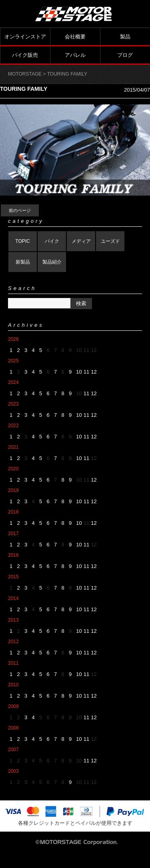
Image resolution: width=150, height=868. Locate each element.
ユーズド (110, 241)
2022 (13, 426)
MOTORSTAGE (25, 74)
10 (79, 372)
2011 (13, 663)
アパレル (75, 55)
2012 (13, 642)
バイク (52, 241)
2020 (13, 469)
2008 (13, 728)
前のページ (20, 210)
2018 (13, 512)
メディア (81, 241)
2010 (13, 685)
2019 (13, 490)
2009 (13, 706)
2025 (13, 361)
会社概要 (75, 37)
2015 (13, 577)
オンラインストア (25, 37)
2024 (13, 382)
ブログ (125, 55)
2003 (13, 771)
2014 (13, 598)
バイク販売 (25, 55)
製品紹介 (52, 262)
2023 (13, 404)
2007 (13, 750)
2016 (13, 555)
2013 (13, 620)
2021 (13, 447)
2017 (13, 534)
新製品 (23, 262)
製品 (125, 37)
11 (86, 372)
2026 (13, 339)
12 (94, 372)
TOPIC (22, 241)
